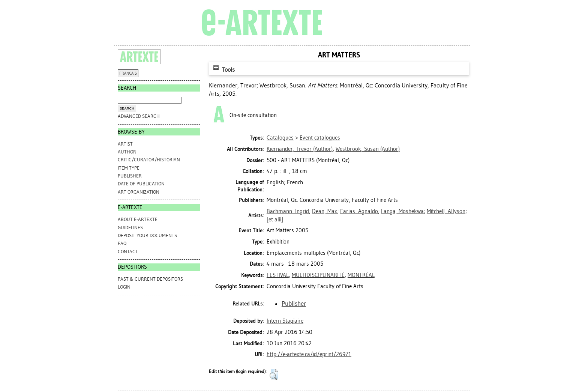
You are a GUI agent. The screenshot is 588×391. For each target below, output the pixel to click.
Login (124, 287)
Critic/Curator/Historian (149, 160)
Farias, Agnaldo (359, 211)
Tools (223, 70)
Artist (125, 144)
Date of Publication (141, 184)
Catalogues (280, 138)
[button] (274, 374)
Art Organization (139, 192)
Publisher (130, 176)
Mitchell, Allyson (446, 211)
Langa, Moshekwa (402, 211)
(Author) (300, 149)
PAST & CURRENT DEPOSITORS (150, 279)
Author (127, 152)
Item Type (129, 168)
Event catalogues (320, 138)
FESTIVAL (278, 275)
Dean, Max (325, 211)
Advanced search (139, 116)
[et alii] (275, 220)
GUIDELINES (130, 228)
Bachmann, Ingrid (288, 211)
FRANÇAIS (128, 73)
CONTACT (128, 252)
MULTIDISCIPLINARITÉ (318, 275)
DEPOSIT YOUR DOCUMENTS (147, 235)
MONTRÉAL (361, 275)
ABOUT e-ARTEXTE (138, 219)
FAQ (122, 243)
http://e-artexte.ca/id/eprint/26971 (309, 354)
